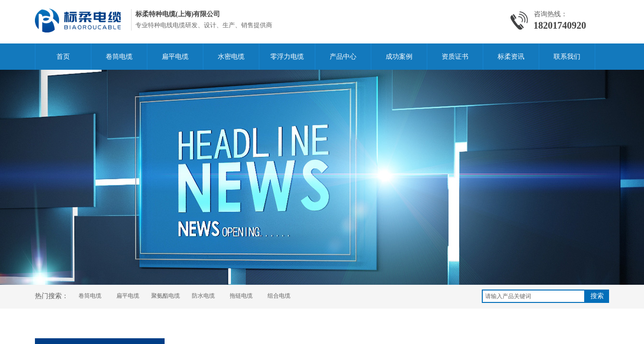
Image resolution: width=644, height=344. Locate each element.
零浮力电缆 (287, 57)
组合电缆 (279, 296)
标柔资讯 (511, 57)
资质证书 (455, 57)
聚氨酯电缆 (166, 296)
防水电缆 (203, 296)
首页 (63, 57)
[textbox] (533, 296)
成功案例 (399, 57)
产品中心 (343, 57)
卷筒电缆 (119, 57)
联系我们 (567, 57)
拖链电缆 (241, 296)
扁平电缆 (175, 57)
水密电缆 (231, 57)
